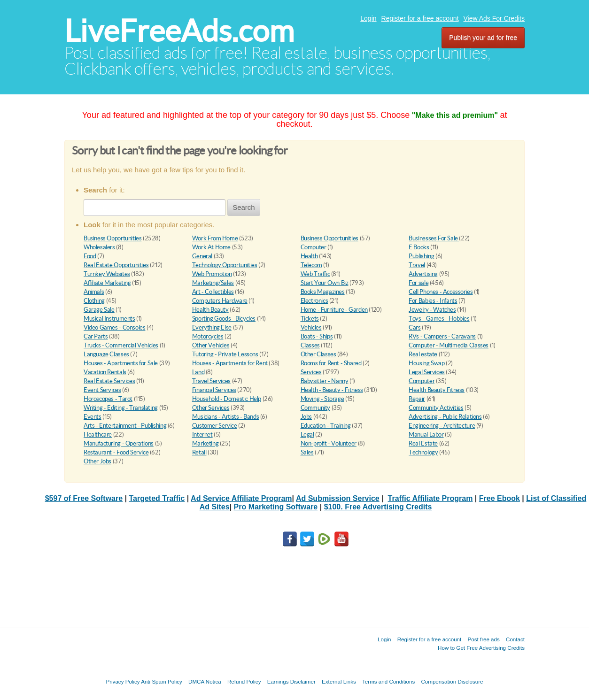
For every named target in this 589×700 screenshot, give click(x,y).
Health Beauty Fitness (437, 390)
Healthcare (98, 435)
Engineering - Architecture (442, 426)
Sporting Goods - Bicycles (224, 319)
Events (93, 417)
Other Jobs (97, 461)
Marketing (205, 443)
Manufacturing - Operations (119, 443)
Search (244, 207)
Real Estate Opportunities (116, 265)
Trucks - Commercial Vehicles (121, 345)
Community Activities (436, 408)
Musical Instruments (109, 319)
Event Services (102, 390)
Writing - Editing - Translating (121, 408)
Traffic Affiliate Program (430, 498)
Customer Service (215, 426)
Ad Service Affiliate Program (241, 498)
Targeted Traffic (157, 498)
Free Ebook (500, 498)
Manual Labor (426, 435)
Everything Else (212, 327)
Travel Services (211, 381)
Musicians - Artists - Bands (225, 417)
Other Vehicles (211, 345)
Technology (423, 452)
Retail (199, 452)
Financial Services (214, 390)
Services (311, 372)
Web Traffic (315, 274)
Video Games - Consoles (114, 327)
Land (198, 372)
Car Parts (96, 336)
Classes (310, 345)
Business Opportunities (112, 238)
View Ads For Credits (494, 18)
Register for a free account (420, 18)
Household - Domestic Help (227, 399)
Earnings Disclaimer (291, 681)
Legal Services (427, 372)
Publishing (421, 256)
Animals (94, 292)
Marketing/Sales (213, 283)
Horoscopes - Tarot (108, 399)
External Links (339, 681)
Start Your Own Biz (325, 283)
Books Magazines (323, 292)
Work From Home (215, 238)
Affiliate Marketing (107, 283)
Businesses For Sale (434, 238)
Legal (307, 435)
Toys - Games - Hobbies (439, 319)
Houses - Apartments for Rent (230, 363)
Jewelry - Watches (432, 310)
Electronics (314, 301)
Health (309, 256)
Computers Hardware (220, 301)
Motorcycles (208, 336)
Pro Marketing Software (276, 507)
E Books (419, 247)
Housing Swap (426, 363)
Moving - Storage (322, 399)
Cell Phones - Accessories (441, 292)
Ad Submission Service (338, 498)
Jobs (306, 417)
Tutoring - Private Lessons (225, 354)
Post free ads (483, 639)
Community (316, 408)
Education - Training (326, 426)
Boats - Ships (317, 336)
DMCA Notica (205, 681)
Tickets (310, 319)
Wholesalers (99, 247)
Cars (415, 327)
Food (90, 256)
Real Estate (423, 443)
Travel (417, 265)
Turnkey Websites (107, 274)
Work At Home (211, 247)
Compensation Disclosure (452, 681)
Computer (314, 247)
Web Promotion (212, 274)
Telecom (311, 265)
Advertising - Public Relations (445, 417)
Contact (515, 639)
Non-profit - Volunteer (329, 443)
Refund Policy (244, 681)
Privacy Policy (123, 681)
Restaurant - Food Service (116, 452)
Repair (417, 399)
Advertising (423, 274)
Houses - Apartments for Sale (121, 363)
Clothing (94, 301)
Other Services (211, 408)
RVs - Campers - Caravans (442, 336)
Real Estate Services (109, 381)
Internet (202, 435)
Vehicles (311, 327)
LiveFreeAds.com (179, 31)
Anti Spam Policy (162, 681)
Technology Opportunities (225, 265)
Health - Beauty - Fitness (332, 390)
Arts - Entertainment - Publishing (125, 426)
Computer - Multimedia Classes (449, 345)
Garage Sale (99, 310)
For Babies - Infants (433, 301)
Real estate (423, 354)
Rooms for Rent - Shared (331, 363)
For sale (418, 283)
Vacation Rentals (105, 372)
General (202, 256)
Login (368, 18)
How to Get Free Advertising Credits (481, 648)
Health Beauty (210, 310)
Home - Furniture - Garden (334, 310)
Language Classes (106, 354)
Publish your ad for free (483, 38)
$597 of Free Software (84, 498)
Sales (307, 452)
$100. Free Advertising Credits (378, 507)
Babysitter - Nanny (325, 381)
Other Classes (318, 354)
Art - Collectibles (213, 292)
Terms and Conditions (388, 681)
